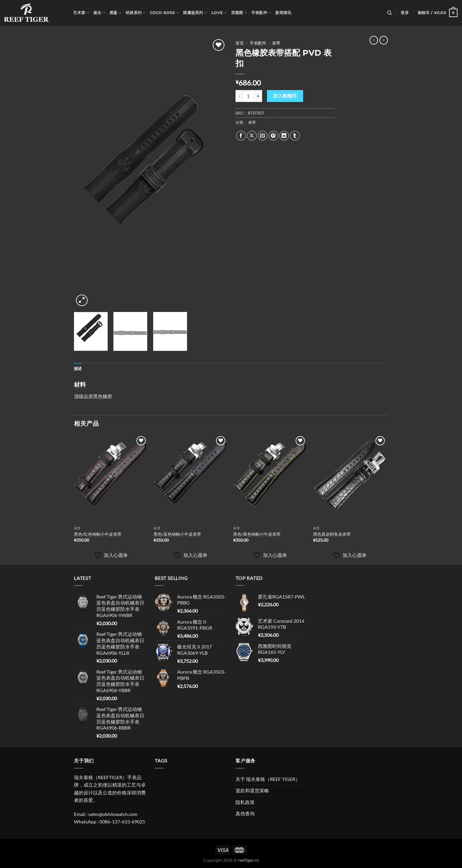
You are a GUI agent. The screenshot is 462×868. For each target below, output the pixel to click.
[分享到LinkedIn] (284, 136)
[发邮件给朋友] (263, 136)
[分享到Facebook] (241, 136)
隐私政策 (245, 802)
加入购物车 (285, 96)
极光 (99, 13)
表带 (276, 43)
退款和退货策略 (252, 790)
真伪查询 (245, 813)
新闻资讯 (283, 13)
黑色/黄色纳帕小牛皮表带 (257, 534)
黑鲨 (115, 13)
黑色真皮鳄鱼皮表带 (332, 534)
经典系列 (136, 13)
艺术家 (81, 13)
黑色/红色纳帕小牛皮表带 (98, 534)
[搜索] (389, 13)
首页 (240, 43)
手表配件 (261, 13)
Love (219, 13)
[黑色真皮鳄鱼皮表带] (350, 479)
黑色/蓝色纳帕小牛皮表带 (177, 534)
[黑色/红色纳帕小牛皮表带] (111, 479)
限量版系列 (195, 13)
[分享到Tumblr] (295, 136)
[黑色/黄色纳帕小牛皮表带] (270, 479)
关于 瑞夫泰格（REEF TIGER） (268, 779)
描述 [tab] (78, 369)
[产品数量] (248, 96)
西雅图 (239, 13)
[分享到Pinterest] (273, 136)
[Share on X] (252, 136)
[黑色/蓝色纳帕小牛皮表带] (190, 479)
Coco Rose (165, 13)
